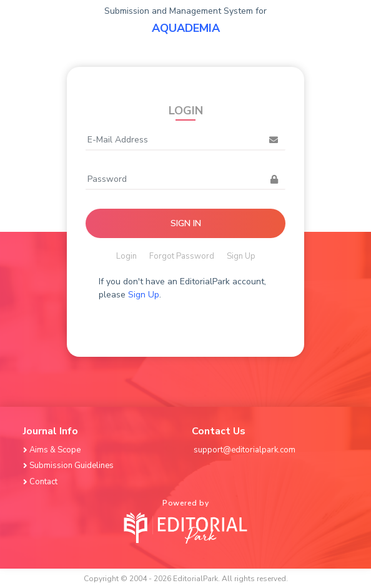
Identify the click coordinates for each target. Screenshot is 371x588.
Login (126, 256)
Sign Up (241, 256)
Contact (41, 482)
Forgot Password (182, 256)
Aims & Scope (53, 450)
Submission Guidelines (69, 466)
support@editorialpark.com (245, 450)
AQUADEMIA (186, 28)
